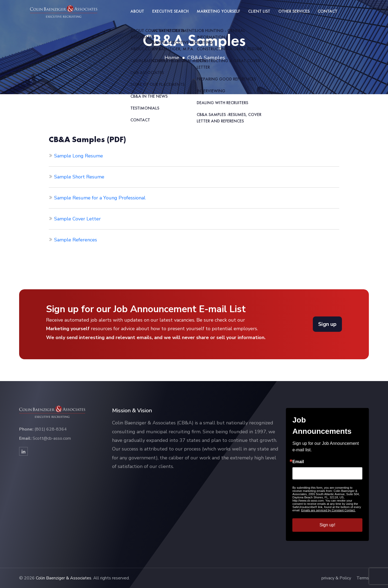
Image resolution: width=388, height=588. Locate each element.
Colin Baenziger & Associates (64, 578)
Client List (259, 11)
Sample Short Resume (79, 177)
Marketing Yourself (218, 11)
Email (298, 462)
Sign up (327, 324)
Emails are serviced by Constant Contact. (328, 510)
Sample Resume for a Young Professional (100, 198)
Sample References (76, 240)
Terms (363, 578)
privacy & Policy (336, 578)
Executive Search (170, 11)
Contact (328, 11)
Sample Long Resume (79, 156)
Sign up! (328, 525)
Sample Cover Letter (77, 219)
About (137, 11)
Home (172, 58)
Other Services (294, 11)
